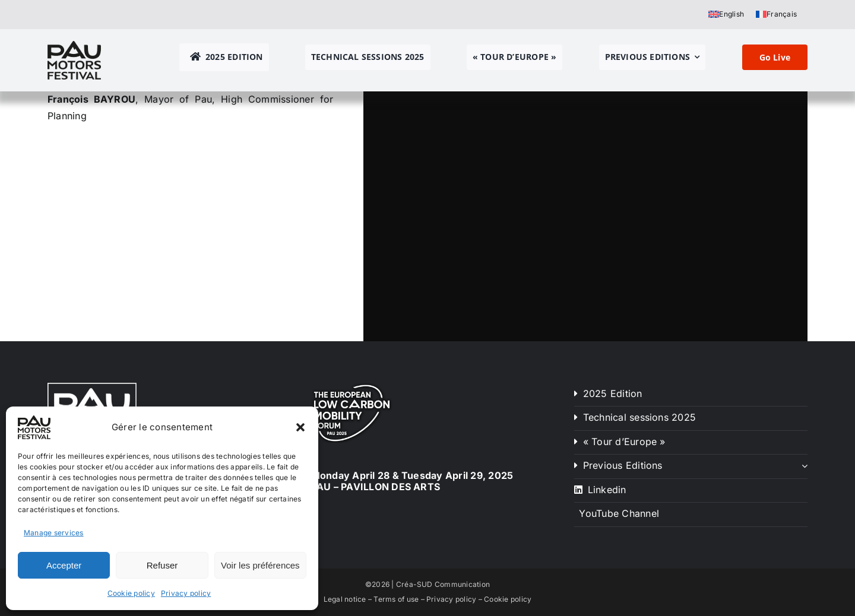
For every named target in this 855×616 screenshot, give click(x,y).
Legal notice (345, 599)
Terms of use (396, 599)
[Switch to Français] (776, 14)
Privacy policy (186, 593)
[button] (300, 427)
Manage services (54, 533)
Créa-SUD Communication (443, 584)
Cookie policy (131, 593)
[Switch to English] (726, 14)
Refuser (162, 565)
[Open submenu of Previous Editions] (805, 466)
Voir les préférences (260, 565)
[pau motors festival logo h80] (74, 46)
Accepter (64, 565)
